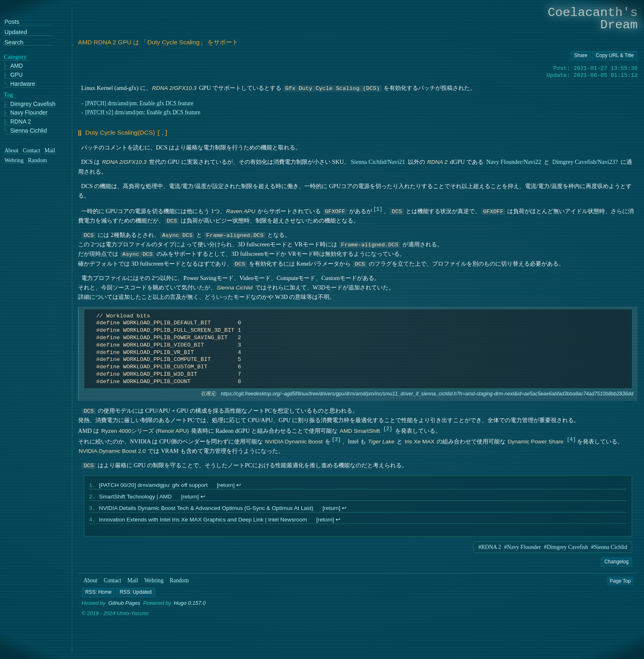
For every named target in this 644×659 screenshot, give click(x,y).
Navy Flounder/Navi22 (514, 161)
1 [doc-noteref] (378, 208)
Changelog (616, 564)
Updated (16, 32)
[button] (98, 595)
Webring (154, 583)
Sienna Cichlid (29, 131)
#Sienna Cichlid (609, 550)
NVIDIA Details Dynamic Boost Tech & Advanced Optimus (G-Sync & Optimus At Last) (206, 510)
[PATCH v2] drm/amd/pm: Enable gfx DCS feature (143, 112)
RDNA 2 (21, 122)
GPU (16, 75)
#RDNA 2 (490, 550)
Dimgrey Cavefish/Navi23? (585, 161)
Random (179, 583)
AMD (17, 66)
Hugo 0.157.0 (190, 605)
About (90, 583)
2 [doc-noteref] (388, 428)
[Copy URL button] (581, 56)
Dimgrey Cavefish (33, 104)
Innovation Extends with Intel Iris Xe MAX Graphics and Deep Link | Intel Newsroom (203, 522)
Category (15, 57)
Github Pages (124, 605)
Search (14, 42)
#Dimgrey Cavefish (566, 550)
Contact (113, 583)
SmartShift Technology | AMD (135, 497)
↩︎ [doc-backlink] (239, 485)
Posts (12, 22)
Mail (133, 583)
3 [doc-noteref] (336, 438)
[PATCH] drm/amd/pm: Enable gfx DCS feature (139, 103)
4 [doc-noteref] (571, 438)
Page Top (620, 583)
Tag (8, 94)
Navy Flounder (29, 113)
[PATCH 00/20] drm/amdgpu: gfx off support (153, 485)
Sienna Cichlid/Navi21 (378, 161)
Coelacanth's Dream (593, 19)
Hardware (23, 84)
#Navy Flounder (523, 550)
